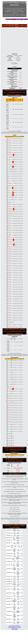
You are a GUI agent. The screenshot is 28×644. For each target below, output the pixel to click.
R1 (9, 370)
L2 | (12, 626)
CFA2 (10, 162)
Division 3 (10, 245)
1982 (19, 471)
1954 (14, 467)
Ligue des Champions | (12, 627)
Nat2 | (16, 626)
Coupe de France (17, 26)
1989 (20, 468)
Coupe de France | (11, 626)
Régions (25, 19)
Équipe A (8, 26)
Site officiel (15, 66)
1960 (20, 74)
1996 (20, 78)
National (10, 183)
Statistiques (16, 628)
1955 (16, 467)
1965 (20, 76)
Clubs (18, 19)
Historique (20, 26)
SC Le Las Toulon (15, 64)
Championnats (14, 19)
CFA (9, 160)
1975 (18, 468)
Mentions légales (15, 629)
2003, (20, 84)
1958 (18, 467)
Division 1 (10, 216)
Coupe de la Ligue (18, 626)
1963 (17, 472)
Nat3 (18, 626)
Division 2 (10, 204)
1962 (20, 467)
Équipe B (11, 26)
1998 (19, 469)
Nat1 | (14, 626)
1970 (14, 468)
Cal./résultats (25, 26)
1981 (20, 80)
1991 (22, 468)
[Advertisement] (12, 40)
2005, (20, 82)
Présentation (4, 26)
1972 (16, 468)
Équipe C (14, 26)
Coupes (22, 19)
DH (9, 167)
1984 (19, 472)
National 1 (10, 152)
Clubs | (13, 628)
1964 (22, 467)
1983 (20, 72)
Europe (8, 19)
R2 (9, 361)
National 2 (10, 138)
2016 (22, 84)
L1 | (11, 626)
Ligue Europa (19, 627)
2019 (22, 82)
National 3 (10, 396)
